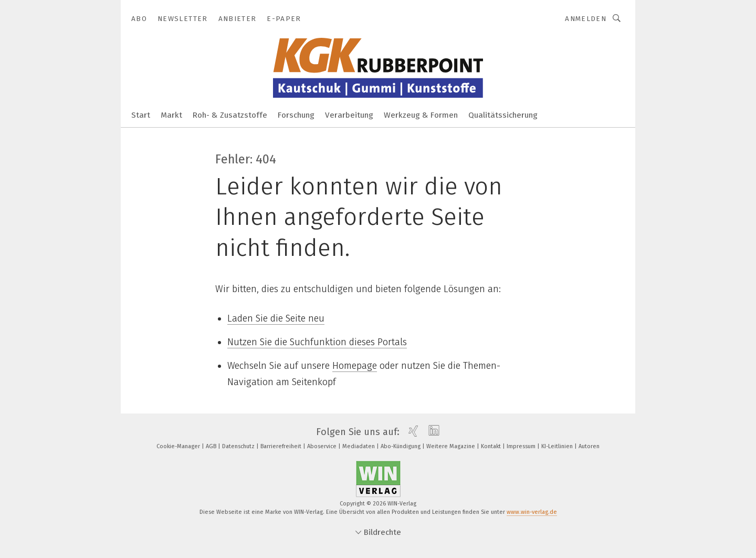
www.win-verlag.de (532, 512)
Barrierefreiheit (282, 446)
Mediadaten (359, 446)
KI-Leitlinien (558, 446)
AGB (212, 446)
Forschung (296, 115)
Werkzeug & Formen (421, 115)
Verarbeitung (349, 115)
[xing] (411, 432)
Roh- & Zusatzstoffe (230, 115)
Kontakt (492, 446)
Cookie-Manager (179, 446)
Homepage (355, 366)
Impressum (522, 446)
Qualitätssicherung (503, 115)
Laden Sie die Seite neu (276, 318)
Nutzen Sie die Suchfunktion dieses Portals (317, 342)
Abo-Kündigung (401, 446)
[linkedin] (431, 432)
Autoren (589, 446)
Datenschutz (239, 446)
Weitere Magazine (451, 446)
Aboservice (323, 446)
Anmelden (586, 19)
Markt (171, 115)
